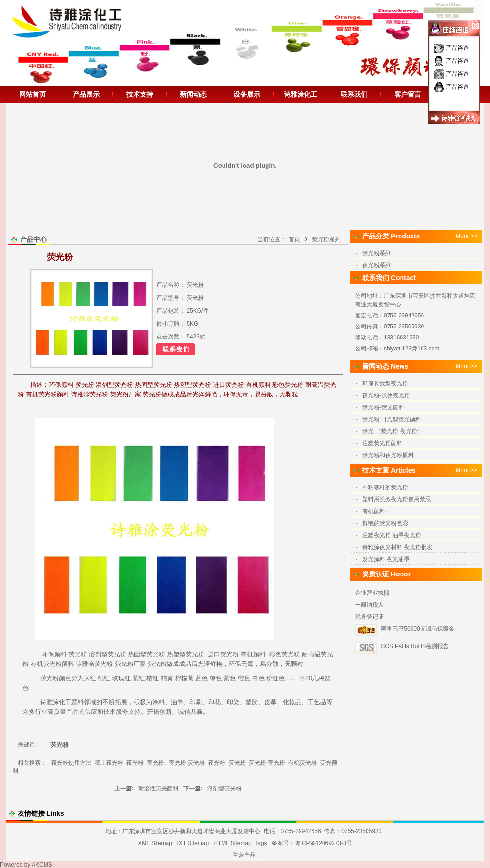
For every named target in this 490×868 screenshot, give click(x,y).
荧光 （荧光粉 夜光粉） (393, 431)
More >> (466, 236)
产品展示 (86, 94)
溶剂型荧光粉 (108, 654)
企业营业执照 (372, 593)
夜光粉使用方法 (71, 763)
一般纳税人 (369, 605)
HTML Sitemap (233, 843)
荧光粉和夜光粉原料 (388, 455)
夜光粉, (156, 763)
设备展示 (247, 94)
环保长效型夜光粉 (385, 383)
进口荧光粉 (223, 654)
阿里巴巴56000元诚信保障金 (418, 629)
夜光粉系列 (377, 265)
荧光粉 (78, 654)
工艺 (314, 702)
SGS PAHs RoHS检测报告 (415, 646)
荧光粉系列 (326, 239)
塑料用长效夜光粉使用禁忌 (397, 499)
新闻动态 (193, 94)
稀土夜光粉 (109, 763)
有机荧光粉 (46, 664)
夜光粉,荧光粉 (187, 763)
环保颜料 (54, 654)
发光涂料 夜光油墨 (386, 559)
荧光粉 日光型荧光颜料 (392, 419)
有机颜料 (253, 654)
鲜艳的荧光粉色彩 (385, 523)
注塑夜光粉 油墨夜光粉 (392, 535)
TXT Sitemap (192, 843)
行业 (41, 712)
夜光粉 (135, 763)
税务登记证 (369, 617)
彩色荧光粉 (284, 654)
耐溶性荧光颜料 (158, 789)
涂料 (158, 702)
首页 (294, 239)
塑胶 (252, 702)
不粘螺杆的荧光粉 (385, 487)
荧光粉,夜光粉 (267, 763)
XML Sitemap (155, 843)
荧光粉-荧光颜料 (383, 407)
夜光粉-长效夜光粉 (386, 395)
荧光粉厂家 (130, 664)
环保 (235, 664)
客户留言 (408, 94)
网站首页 (33, 94)
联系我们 (354, 94)
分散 (272, 664)
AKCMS (42, 865)
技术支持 (140, 94)
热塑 (173, 654)
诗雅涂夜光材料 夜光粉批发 (397, 547)
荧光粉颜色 (56, 678)
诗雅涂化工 (301, 94)
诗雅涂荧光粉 (94, 664)
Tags (261, 843)
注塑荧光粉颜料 (382, 443)
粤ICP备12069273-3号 (323, 843)
